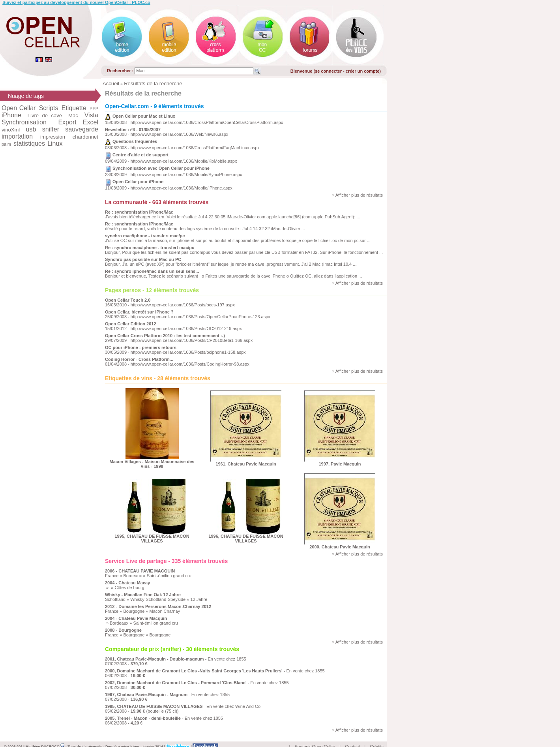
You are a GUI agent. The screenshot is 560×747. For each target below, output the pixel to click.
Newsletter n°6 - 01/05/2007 (133, 130)
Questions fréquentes (135, 141)
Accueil (111, 84)
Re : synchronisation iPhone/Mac (139, 212)
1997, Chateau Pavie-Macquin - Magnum (146, 694)
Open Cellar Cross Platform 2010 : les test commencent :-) (165, 336)
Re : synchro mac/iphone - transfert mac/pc (150, 248)
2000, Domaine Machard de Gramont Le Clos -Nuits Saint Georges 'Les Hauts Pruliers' (194, 671)
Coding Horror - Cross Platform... (139, 359)
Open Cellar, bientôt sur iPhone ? (139, 312)
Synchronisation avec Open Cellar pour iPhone (161, 168)
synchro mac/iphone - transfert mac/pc (145, 236)
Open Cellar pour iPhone (138, 182)
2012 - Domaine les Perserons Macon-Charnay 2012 (158, 606)
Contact (352, 738)
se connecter (328, 71)
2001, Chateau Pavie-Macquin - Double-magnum (155, 659)
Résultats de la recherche (153, 84)
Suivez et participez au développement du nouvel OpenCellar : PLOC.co (76, 2)
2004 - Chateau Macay (127, 583)
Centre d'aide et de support (140, 155)
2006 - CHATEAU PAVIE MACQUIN (140, 571)
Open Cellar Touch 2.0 (128, 300)
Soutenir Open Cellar (315, 738)
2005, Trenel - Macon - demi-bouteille (143, 718)
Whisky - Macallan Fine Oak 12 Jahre (143, 595)
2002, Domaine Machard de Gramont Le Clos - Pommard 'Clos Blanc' (176, 683)
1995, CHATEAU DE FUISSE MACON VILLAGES (154, 706)
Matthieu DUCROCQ (45, 738)
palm (6, 144)
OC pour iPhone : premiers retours (141, 347)
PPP (94, 109)
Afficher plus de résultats (359, 195)
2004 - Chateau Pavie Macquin (136, 618)
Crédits (377, 738)
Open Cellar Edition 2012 (131, 324)
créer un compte (363, 71)
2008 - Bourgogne (123, 630)
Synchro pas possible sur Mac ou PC (143, 259)
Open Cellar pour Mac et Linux (144, 116)
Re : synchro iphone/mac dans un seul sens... (152, 271)
